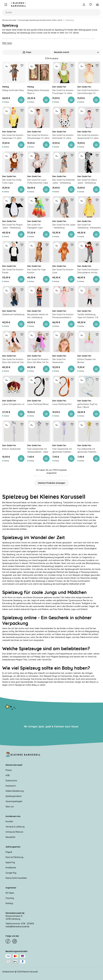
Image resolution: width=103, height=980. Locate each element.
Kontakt (9, 821)
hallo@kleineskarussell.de (17, 927)
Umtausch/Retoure (14, 832)
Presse (9, 770)
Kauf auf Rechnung (14, 857)
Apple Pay (10, 862)
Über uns (10, 807)
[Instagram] (15, 941)
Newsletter (10, 837)
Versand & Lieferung (15, 827)
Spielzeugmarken (14, 796)
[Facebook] (8, 941)
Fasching (10, 898)
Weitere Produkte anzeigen (52, 483)
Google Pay (11, 873)
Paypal (9, 852)
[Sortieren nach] (76, 52)
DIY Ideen (10, 893)
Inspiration (11, 888)
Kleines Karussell (14, 765)
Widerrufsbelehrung (15, 791)
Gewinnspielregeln (14, 801)
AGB (8, 775)
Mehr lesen (7, 43)
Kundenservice (13, 816)
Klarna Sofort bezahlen (16, 878)
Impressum (11, 786)
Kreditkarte (11, 868)
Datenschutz (11, 781)
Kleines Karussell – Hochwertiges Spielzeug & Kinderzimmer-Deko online (32, 20)
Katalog (9, 903)
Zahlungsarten (13, 847)
